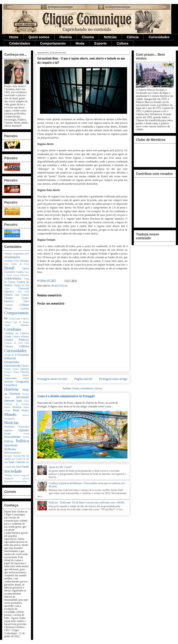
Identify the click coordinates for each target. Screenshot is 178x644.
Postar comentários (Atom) (87, 388)
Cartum (20, 272)
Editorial (10, 358)
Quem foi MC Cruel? (60, 467)
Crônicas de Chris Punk (17, 343)
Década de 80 (11, 355)
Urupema (25, 475)
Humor (7, 397)
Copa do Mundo (21, 322)
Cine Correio (22, 295)
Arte (27, 254)
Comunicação (15, 319)
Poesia (26, 437)
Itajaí (19, 401)
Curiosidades (159, 37)
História (66, 37)
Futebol (26, 375)
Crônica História (21, 337)
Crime (8, 336)
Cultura (123, 43)
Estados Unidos (12, 369)
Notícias (110, 37)
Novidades (9, 427)
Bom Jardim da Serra (17, 264)
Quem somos (39, 37)
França (7, 375)
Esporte (101, 43)
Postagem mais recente (52, 379)
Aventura (9, 261)
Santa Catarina (17, 462)
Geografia (22, 381)
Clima (26, 301)
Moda (80, 43)
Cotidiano (13, 329)
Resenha (17, 456)
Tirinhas (8, 475)
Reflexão (10, 449)
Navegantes (9, 419)
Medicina (17, 407)
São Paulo (17, 467)
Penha (26, 434)
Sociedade (13, 471)
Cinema (88, 37)
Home (14, 37)
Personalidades (12, 437)
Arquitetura (18, 254)
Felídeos (8, 372)
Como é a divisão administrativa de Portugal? (66, 396)
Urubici (17, 475)
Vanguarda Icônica (17, 478)
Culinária (9, 346)
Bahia (17, 261)
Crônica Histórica (17, 340)
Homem (25, 394)
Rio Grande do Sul (20, 459)
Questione (11, 445)
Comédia (25, 309)
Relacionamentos (12, 453)
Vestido (17, 482)
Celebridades (20, 43)
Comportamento (53, 43)
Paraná (7, 434)
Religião (8, 456)
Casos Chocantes (21, 275)
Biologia (25, 261)
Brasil (55, 286)
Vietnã (24, 482)
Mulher (25, 410)
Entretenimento (13, 366)
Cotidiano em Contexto (17, 333)
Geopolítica (11, 385)
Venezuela (9, 482)
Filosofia (25, 372)
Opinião (24, 430)
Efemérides (12, 362)
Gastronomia (10, 378)
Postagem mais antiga (113, 379)
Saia (6, 462)
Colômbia (8, 305)
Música (26, 415)
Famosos (25, 369)
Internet (9, 400)
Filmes (16, 372)
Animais (8, 254)
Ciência (133, 37)
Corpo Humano (17, 325)
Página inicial (83, 379)
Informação (22, 397)
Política (22, 441)
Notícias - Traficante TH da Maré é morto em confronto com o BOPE (86, 502)
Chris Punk (23, 292)
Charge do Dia (21, 285)
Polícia (63, 286)
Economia (23, 355)
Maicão (7, 407)
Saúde (26, 467)
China (7, 289)
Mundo (10, 414)
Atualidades (12, 257)
